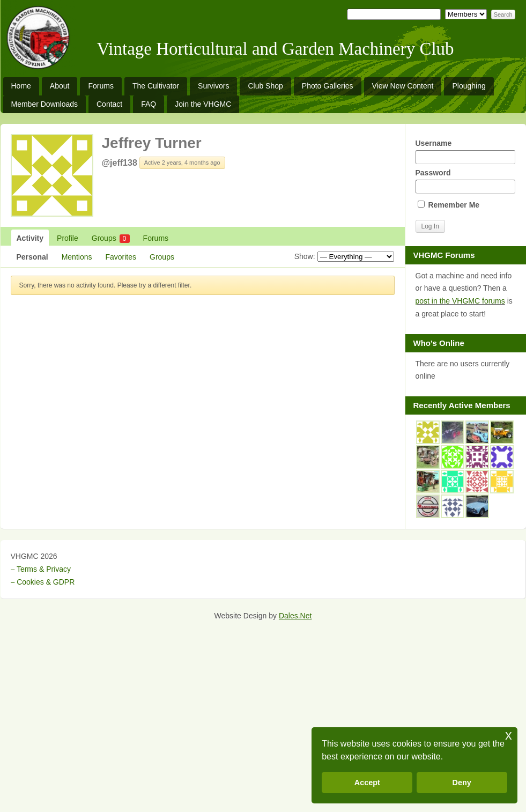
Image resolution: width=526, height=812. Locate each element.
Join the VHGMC (203, 104)
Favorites (121, 257)
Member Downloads (45, 104)
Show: (305, 256)
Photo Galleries (328, 86)
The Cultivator (156, 86)
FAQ (149, 104)
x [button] (509, 735)
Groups (111, 238)
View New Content (403, 86)
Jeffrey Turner (152, 143)
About (60, 86)
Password (465, 181)
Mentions (77, 257)
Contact (109, 104)
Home (21, 86)
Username (465, 152)
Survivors (213, 86)
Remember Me (449, 205)
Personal (32, 257)
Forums (101, 86)
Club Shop (265, 86)
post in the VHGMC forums (460, 301)
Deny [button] (462, 783)
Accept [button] (367, 783)
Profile (68, 238)
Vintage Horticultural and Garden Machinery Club (276, 49)
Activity (30, 238)
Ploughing (469, 86)
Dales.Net (295, 616)
